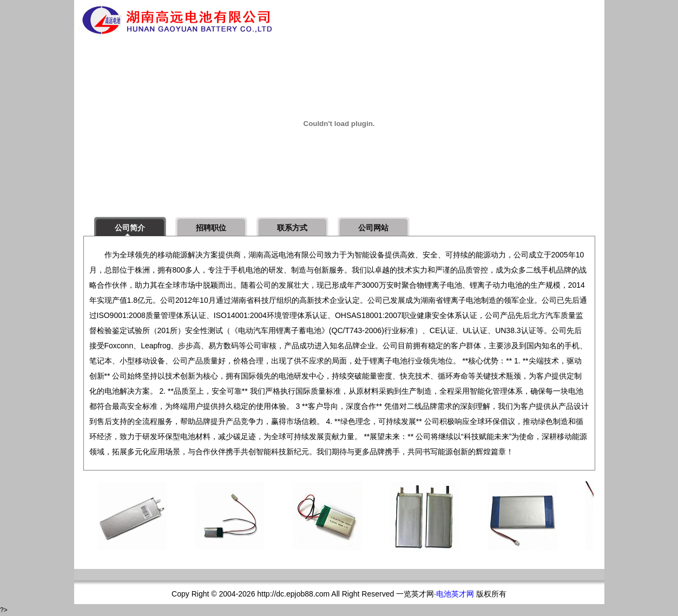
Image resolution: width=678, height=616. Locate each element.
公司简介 (130, 228)
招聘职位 (211, 228)
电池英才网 (455, 594)
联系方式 (292, 228)
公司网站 (373, 228)
